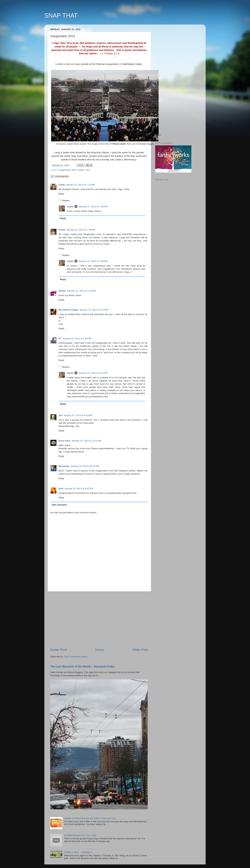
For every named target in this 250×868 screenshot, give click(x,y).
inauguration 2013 (67, 170)
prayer (81, 170)
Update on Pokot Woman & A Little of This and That (90, 818)
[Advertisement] (99, 620)
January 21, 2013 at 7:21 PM (80, 185)
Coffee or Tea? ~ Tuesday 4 (78, 852)
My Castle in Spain (68, 310)
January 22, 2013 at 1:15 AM (81, 291)
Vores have (64, 441)
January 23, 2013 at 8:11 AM (85, 466)
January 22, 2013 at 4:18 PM (77, 339)
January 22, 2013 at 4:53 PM (78, 415)
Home (100, 650)
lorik (61, 488)
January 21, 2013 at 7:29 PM (81, 230)
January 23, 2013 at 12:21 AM (86, 441)
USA (88, 170)
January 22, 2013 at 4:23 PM (93, 373)
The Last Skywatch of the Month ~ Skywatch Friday (82, 667)
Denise (62, 291)
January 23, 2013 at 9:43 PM (79, 488)
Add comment (59, 505)
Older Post (140, 650)
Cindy (62, 185)
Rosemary (64, 466)
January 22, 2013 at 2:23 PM (94, 310)
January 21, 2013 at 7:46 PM (93, 207)
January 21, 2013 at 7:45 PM (93, 261)
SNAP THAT (61, 16)
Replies (66, 200)
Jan (60, 415)
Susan (62, 230)
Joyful (70, 207)
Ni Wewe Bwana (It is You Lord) (80, 835)
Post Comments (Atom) (76, 657)
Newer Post (58, 650)
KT (60, 339)
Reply (61, 194)
